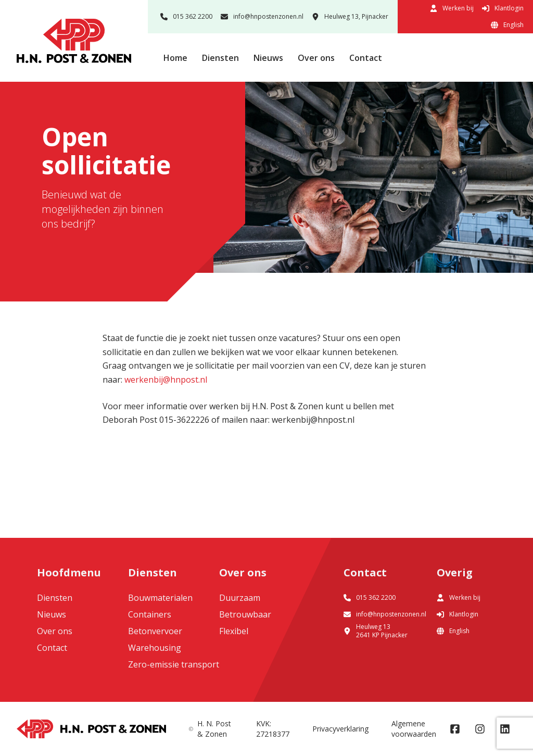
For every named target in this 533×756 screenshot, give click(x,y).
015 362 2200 (186, 16)
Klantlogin (503, 8)
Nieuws (268, 58)
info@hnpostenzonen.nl (262, 16)
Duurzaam (240, 598)
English (507, 25)
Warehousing (155, 648)
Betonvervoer (155, 631)
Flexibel (234, 631)
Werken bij (452, 8)
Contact (366, 58)
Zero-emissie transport (174, 664)
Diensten (220, 58)
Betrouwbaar (245, 614)
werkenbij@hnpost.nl (166, 380)
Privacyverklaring (340, 729)
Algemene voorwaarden (414, 729)
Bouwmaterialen (160, 598)
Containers (150, 614)
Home (175, 58)
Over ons (316, 58)
